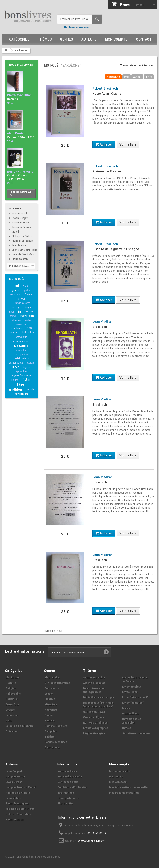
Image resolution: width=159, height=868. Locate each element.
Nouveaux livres (21, 65)
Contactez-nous (68, 782)
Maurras (16, 320)
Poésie (49, 715)
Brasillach (100, 327)
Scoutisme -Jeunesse (136, 733)
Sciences (11, 731)
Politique (11, 699)
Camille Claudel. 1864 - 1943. (18, 177)
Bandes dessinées (56, 742)
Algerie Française (94, 683)
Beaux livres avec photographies (94, 690)
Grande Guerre (21, 303)
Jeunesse (11, 715)
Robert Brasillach (105, 88)
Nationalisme (131, 714)
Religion (11, 688)
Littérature (13, 678)
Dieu (21, 385)
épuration (21, 371)
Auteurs (89, 39)
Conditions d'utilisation (73, 787)
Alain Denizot (17, 133)
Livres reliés (130, 692)
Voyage (10, 710)
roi (17, 286)
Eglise (15, 380)
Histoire (11, 683)
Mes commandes (120, 771)
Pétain (27, 380)
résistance (17, 328)
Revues (127, 728)
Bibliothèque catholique (99, 697)
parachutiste (16, 363)
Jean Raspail (19, 214)
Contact (144, 39)
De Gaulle (21, 346)
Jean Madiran (102, 322)
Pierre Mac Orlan (19, 95)
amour (21, 299)
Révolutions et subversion (131, 721)
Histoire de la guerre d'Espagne (116, 249)
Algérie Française (21, 375)
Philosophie (13, 694)
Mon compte (116, 39)
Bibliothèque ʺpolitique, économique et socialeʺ (98, 705)
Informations (66, 793)
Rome (12, 316)
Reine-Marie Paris (20, 172)
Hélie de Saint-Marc (23, 254)
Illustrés (50, 699)
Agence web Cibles (49, 857)
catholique (21, 337)
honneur (14, 333)
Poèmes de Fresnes (107, 171)
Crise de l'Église (94, 717)
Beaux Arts (12, 704)
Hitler (15, 367)
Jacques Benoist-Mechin (21, 787)
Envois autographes (96, 728)
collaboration (21, 358)
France (29, 294)
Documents (52, 688)
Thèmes (45, 39)
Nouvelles (51, 710)
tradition (15, 390)
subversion (27, 316)
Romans (50, 721)
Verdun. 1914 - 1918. (21, 137)
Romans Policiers (56, 726)
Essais (49, 694)
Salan (30, 363)
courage (16, 307)
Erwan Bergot (20, 218)
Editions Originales (95, 723)
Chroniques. (52, 747)
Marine (126, 708)
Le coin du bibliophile (19, 726)
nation (30, 312)
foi (20, 312)
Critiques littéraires (57, 683)
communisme (21, 341)
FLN (25, 286)
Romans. (13, 99)
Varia (9, 721)
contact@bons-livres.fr (91, 841)
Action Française (94, 678)
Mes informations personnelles (129, 787)
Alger (28, 307)
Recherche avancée (76, 27)
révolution (21, 394)
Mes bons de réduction (124, 793)
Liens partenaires (68, 798)
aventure (21, 324)
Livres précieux (132, 687)
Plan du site (65, 804)
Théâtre (49, 737)
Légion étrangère (94, 733)
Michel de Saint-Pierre (25, 250)
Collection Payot (94, 712)
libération (15, 294)
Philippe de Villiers (22, 236)
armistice (21, 350)
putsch (30, 390)
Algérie (27, 367)
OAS (29, 328)
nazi (11, 312)
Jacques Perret (21, 223)
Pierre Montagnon (22, 241)
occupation (21, 354)
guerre (16, 290)
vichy (28, 320)
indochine (28, 333)
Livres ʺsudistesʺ (133, 703)
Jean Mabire (19, 245)
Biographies (52, 678)
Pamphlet (51, 731)
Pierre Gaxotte (20, 259)
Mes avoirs (116, 777)
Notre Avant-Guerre (107, 94)
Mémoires (51, 704)
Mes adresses (118, 782)
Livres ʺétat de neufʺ (135, 697)
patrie (27, 290)
